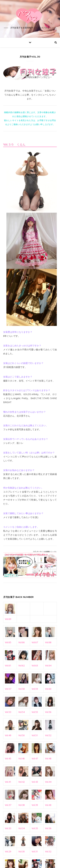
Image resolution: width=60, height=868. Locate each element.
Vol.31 (35, 851)
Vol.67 (35, 642)
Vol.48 (48, 758)
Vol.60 (48, 689)
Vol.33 (8, 828)
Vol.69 (8, 619)
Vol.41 (8, 782)
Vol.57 (8, 689)
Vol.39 (35, 805)
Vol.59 (35, 689)
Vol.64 (48, 665)
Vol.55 (35, 712)
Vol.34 (22, 828)
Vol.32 (48, 851)
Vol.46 (22, 758)
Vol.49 (8, 735)
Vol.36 (48, 828)
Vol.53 (8, 712)
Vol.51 (35, 735)
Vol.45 (8, 758)
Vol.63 (35, 665)
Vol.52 (48, 735)
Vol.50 (22, 735)
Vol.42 (22, 782)
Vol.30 (22, 851)
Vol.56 (48, 712)
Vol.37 (8, 805)
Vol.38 (22, 805)
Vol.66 (22, 642)
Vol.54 (22, 712)
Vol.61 (8, 665)
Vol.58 (22, 689)
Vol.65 (8, 642)
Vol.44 (48, 782)
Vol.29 (8, 851)
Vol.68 (48, 642)
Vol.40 (48, 805)
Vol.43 (35, 782)
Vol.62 (22, 665)
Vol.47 (35, 758)
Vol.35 (35, 828)
